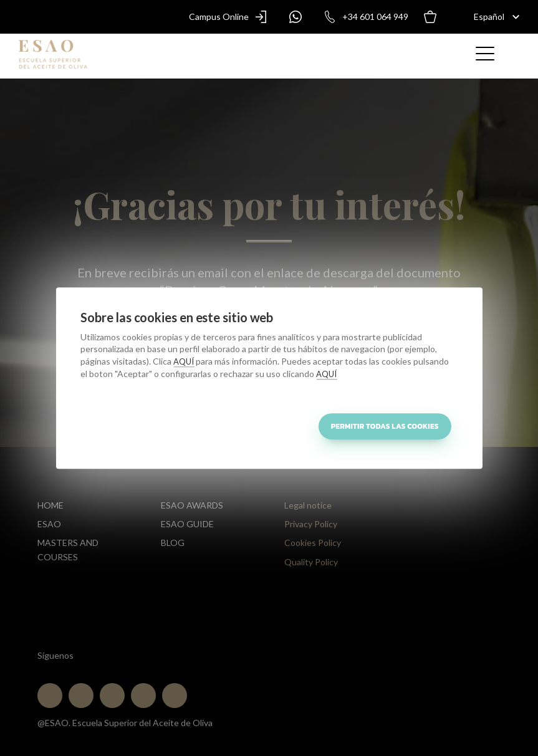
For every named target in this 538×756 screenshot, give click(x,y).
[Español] (490, 17)
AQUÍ (184, 361)
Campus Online (231, 17)
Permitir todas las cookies (385, 426)
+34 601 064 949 (363, 17)
